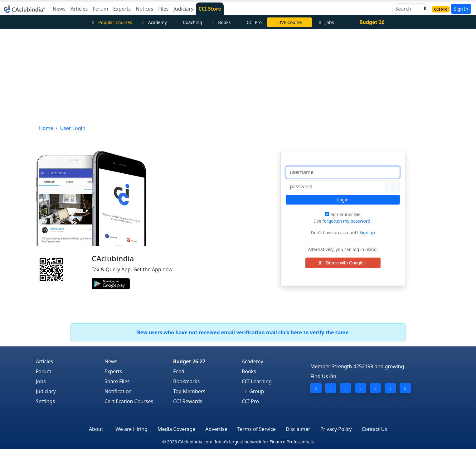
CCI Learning (257, 381)
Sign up (367, 232)
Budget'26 (372, 22)
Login (343, 200)
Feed (179, 371)
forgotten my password (347, 221)
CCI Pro (250, 22)
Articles (44, 361)
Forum (44, 371)
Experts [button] (122, 9)
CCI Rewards (188, 401)
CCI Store (210, 9)
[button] (425, 9)
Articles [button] (79, 9)
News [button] (59, 9)
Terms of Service (257, 429)
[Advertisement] (238, 76)
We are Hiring (131, 429)
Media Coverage (176, 429)
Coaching (189, 22)
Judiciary (46, 391)
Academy (153, 22)
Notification (118, 391)
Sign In (461, 9)
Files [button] (163, 9)
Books (221, 22)
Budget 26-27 (189, 361)
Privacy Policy (336, 429)
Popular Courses (111, 22)
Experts (113, 371)
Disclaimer (298, 429)
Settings (45, 401)
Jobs (325, 22)
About (96, 429)
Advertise (216, 429)
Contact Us (374, 429)
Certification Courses (129, 401)
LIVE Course (289, 22)
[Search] (408, 9)
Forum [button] (100, 9)
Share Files (117, 381)
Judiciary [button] (183, 9)
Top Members (189, 391)
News (111, 361)
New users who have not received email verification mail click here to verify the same (238, 332)
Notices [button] (144, 9)
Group (253, 391)
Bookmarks (186, 381)
